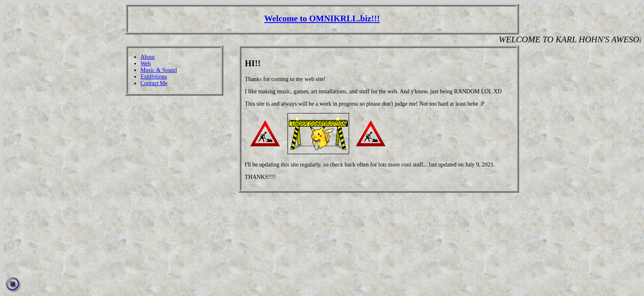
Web (146, 64)
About (148, 57)
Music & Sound (159, 70)
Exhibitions (154, 77)
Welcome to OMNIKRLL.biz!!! (322, 18)
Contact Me (154, 83)
